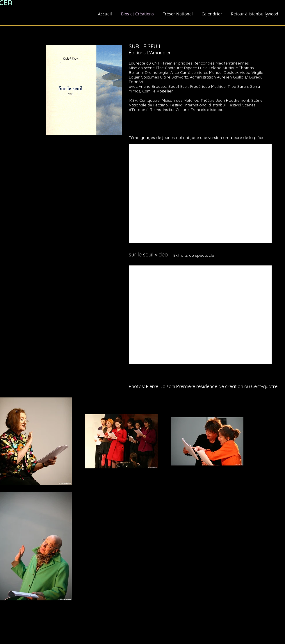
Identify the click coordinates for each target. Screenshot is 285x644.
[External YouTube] (200, 194)
